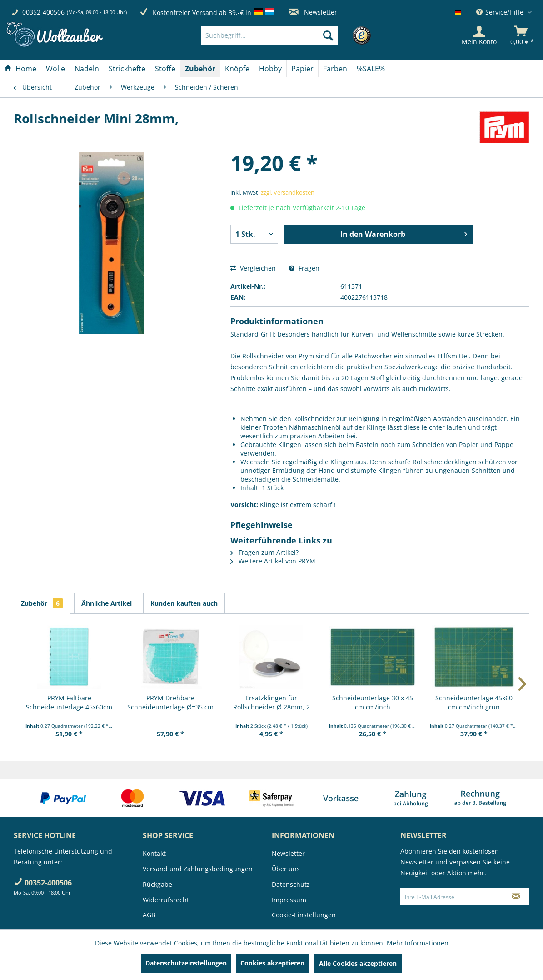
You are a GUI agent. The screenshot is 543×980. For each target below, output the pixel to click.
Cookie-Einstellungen (304, 915)
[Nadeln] (87, 69)
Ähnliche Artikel (107, 603)
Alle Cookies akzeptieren (358, 963)
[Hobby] (270, 69)
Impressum (289, 900)
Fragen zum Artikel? (264, 552)
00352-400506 (43, 12)
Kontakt (154, 853)
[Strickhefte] (127, 69)
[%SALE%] (371, 69)
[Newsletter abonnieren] (516, 896)
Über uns (286, 869)
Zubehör (42, 603)
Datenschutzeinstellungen (186, 963)
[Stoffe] (165, 69)
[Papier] (302, 69)
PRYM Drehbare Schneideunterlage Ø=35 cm (170, 702)
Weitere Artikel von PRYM (273, 561)
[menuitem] (283, 35)
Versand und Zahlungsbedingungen (198, 869)
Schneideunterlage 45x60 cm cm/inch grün (474, 702)
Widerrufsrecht (166, 900)
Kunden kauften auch (184, 603)
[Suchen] (328, 35)
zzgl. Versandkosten (288, 192)
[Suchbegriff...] (269, 35)
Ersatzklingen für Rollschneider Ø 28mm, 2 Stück (271, 703)
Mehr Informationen (418, 943)
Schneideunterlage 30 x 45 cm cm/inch (373, 702)
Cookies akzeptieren (272, 963)
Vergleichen (253, 268)
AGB (149, 915)
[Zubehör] (200, 69)
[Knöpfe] (237, 69)
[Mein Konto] (479, 35)
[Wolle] (55, 69)
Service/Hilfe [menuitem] (501, 12)
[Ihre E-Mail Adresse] (452, 896)
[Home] (20, 69)
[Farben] (335, 69)
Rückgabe (157, 884)
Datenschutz (291, 884)
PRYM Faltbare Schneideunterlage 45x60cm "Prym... (69, 703)
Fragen (304, 268)
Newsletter (313, 12)
